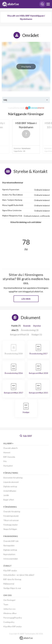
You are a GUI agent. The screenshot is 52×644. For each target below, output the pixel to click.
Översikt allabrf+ (11, 448)
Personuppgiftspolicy (13, 618)
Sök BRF (26, 436)
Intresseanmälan (11, 559)
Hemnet (7, 452)
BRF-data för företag (12, 579)
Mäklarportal (9, 584)
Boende (27, 326)
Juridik (6, 495)
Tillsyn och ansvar (11, 520)
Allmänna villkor (10, 613)
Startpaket (8, 466)
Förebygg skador (11, 525)
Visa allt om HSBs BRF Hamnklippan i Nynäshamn (26, 17)
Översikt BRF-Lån (11, 541)
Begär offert (9, 500)
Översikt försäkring (12, 511)
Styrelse (37, 326)
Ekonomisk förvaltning (13, 478)
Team (6, 604)
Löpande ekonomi (11, 482)
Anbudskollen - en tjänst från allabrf (19, 575)
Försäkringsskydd (11, 516)
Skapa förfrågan (10, 529)
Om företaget (9, 600)
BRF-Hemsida (9, 457)
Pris (5, 461)
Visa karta (26, 67)
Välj (5, 100)
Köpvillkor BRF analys (12, 626)
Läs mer (26, 299)
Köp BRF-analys (10, 570)
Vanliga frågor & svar (12, 588)
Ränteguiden (9, 545)
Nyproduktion (9, 554)
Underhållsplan (10, 491)
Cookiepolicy (9, 622)
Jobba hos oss (9, 609)
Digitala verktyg (10, 486)
